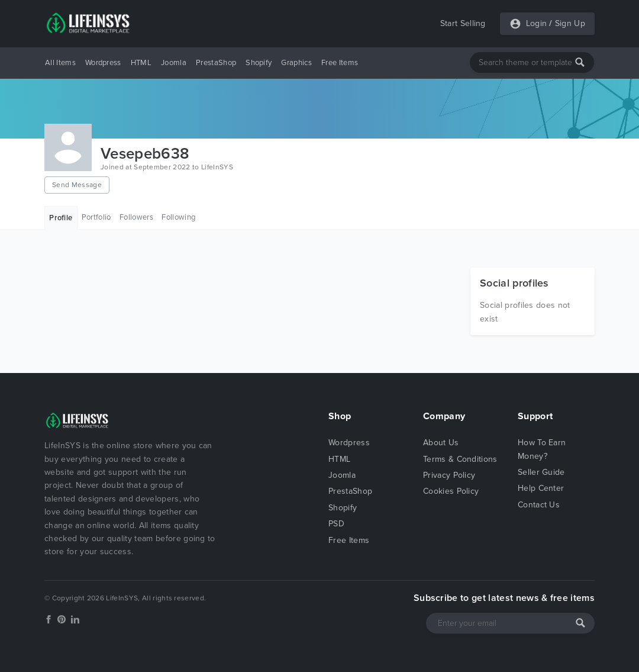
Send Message (77, 185)
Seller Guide (541, 472)
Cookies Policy (451, 491)
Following (178, 217)
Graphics (296, 63)
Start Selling (463, 23)
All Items (60, 63)
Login (537, 23)
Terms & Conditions (460, 459)
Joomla (174, 63)
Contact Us (539, 505)
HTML (141, 63)
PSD (336, 524)
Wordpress (103, 63)
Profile (61, 218)
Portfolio (96, 217)
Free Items (340, 63)
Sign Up (570, 23)
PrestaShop (216, 63)
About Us (441, 443)
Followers (136, 217)
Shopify (259, 63)
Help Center (541, 488)
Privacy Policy (449, 475)
